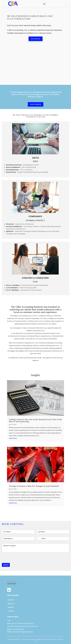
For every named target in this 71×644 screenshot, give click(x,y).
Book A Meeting (36, 104)
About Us (11, 604)
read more (13, 438)
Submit (6, 565)
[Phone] (53, 539)
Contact (11, 611)
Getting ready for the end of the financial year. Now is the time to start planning (35, 420)
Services (11, 600)
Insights (11, 607)
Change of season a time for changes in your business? (34, 486)
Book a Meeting (36, 39)
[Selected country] (38, 539)
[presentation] (16, 562)
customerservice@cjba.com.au (20, 632)
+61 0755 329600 (15, 629)
